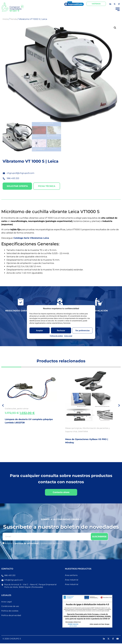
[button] (115, 28)
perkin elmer (23, 409)
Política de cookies (56, 336)
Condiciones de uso (10, 607)
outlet (13, 409)
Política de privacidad (11, 616)
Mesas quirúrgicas (73, 429)
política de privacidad (27, 544)
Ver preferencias (83, 330)
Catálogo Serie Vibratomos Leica (31, 239)
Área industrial (72, 581)
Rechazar (61, 330)
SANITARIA (83, 432)
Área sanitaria (71, 576)
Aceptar (40, 330)
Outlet (8, 409)
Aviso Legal (68, 336)
